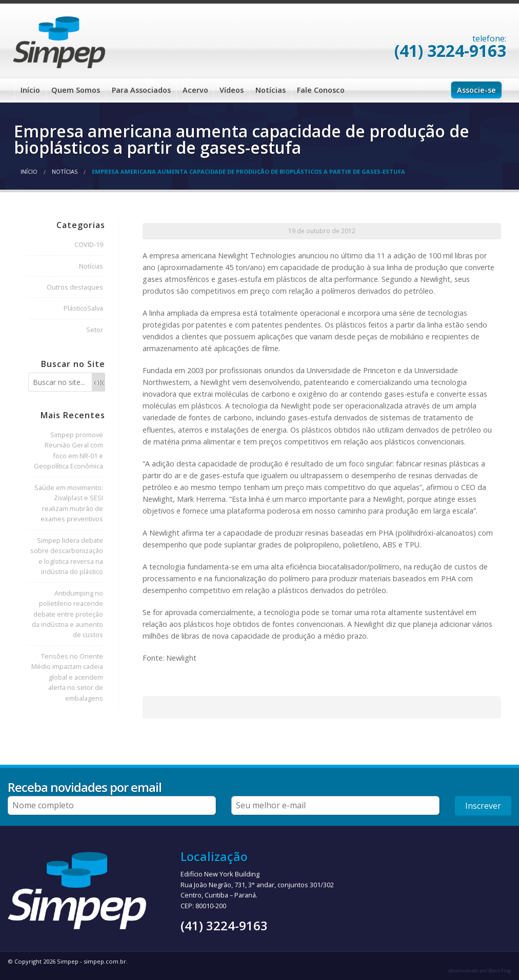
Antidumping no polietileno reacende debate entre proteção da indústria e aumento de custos (67, 614)
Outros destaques (75, 287)
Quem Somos (76, 90)
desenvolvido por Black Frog (480, 971)
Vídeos (232, 90)
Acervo (195, 90)
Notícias (271, 90)
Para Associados (141, 90)
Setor (95, 330)
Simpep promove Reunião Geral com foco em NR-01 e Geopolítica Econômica (68, 450)
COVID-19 (89, 244)
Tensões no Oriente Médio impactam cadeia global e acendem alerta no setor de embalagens (67, 677)
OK (98, 383)
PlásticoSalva (83, 308)
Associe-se (476, 90)
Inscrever (483, 806)
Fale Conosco (321, 90)
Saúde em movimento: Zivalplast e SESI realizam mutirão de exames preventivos (69, 503)
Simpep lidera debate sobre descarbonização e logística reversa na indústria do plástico (67, 556)
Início (30, 90)
